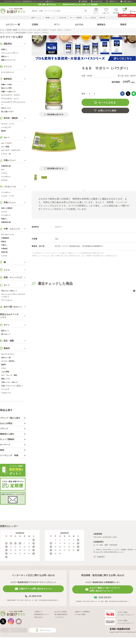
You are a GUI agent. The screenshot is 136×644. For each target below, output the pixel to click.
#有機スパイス (50, 18)
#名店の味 (63, 18)
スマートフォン (45, 630)
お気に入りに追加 (107, 111)
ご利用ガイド (113, 1)
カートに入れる (107, 102)
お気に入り (106, 13)
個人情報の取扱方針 (61, 614)
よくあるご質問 (80, 614)
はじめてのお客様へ (61, 612)
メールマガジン (60, 617)
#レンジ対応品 (91, 18)
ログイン (96, 13)
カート (125, 11)
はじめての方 (98, 1)
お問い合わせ (128, 1)
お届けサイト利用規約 (82, 612)
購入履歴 (116, 13)
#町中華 (102, 18)
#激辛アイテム (36, 18)
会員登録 (84, 1)
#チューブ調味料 (76, 18)
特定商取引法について (41, 614)
